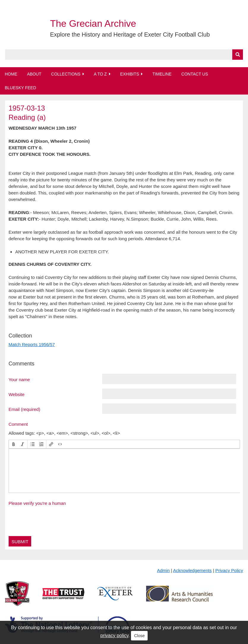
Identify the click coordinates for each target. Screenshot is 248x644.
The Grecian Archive (93, 23)
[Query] (124, 55)
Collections (66, 74)
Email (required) (25, 409)
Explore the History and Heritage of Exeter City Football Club (130, 34)
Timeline (162, 74)
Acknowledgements (192, 570)
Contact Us (195, 74)
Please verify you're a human (37, 503)
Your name (19, 379)
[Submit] (238, 55)
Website (17, 394)
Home (11, 74)
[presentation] (14, 444)
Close (139, 636)
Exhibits (129, 74)
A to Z (100, 74)
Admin (164, 570)
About (34, 74)
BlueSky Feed (20, 88)
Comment (18, 424)
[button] (14, 444)
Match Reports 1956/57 (32, 344)
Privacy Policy (229, 570)
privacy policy (114, 636)
